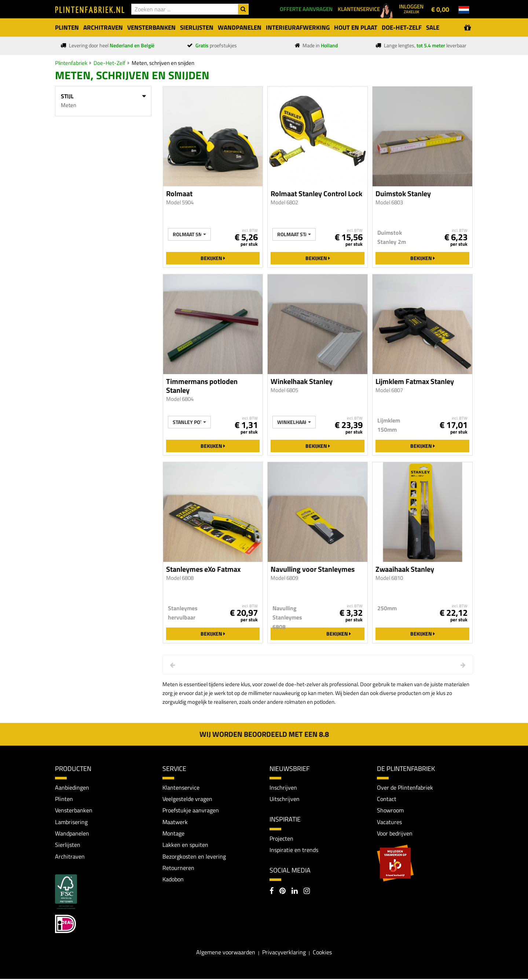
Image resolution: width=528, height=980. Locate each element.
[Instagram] (307, 892)
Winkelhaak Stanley (302, 381)
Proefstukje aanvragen (191, 811)
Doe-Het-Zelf (109, 63)
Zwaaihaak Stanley (405, 569)
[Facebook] (272, 892)
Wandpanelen (72, 834)
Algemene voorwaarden (226, 953)
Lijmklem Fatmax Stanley (415, 381)
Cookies (322, 953)
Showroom (390, 811)
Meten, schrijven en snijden (163, 63)
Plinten (64, 799)
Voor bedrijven (395, 834)
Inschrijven (283, 787)
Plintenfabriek (71, 63)
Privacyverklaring (284, 953)
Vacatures (389, 822)
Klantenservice (181, 787)
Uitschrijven (285, 799)
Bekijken (213, 258)
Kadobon (173, 880)
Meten (69, 105)
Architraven (70, 857)
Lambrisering (71, 822)
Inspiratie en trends (294, 850)
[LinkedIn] (295, 892)
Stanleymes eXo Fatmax (203, 569)
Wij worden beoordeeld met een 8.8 (264, 734)
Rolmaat (179, 194)
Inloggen (411, 8)
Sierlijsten (68, 845)
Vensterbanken (74, 811)
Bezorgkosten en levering (194, 857)
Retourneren (178, 869)
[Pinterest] (283, 892)
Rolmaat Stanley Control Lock (316, 194)
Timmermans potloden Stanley (202, 386)
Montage (173, 834)
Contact (387, 799)
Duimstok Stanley (403, 194)
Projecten (281, 838)
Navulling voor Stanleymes (313, 569)
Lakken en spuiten (185, 845)
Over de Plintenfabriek (405, 787)
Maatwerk (175, 822)
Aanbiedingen (72, 787)
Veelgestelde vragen (187, 799)
